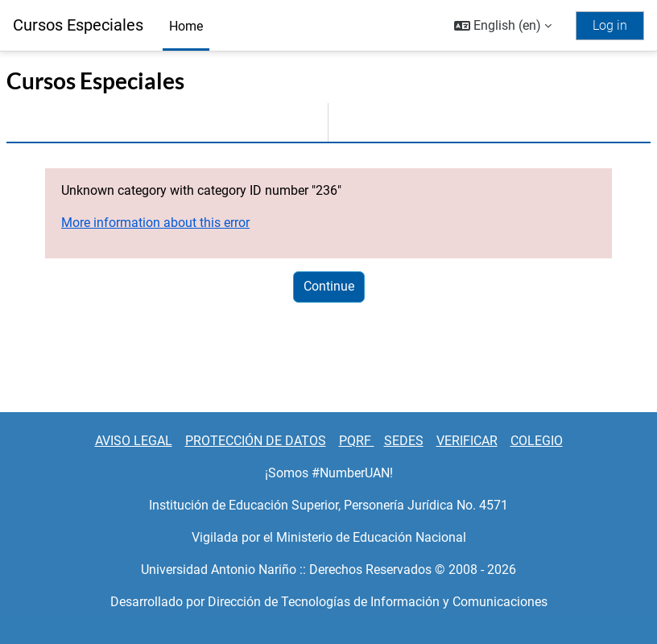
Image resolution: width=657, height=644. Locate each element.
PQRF (357, 441)
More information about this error (155, 223)
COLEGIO (537, 441)
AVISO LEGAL (134, 441)
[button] (503, 26)
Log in (610, 25)
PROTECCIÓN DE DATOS (256, 441)
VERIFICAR (467, 441)
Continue (329, 286)
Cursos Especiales (78, 25)
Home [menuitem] (186, 26)
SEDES (404, 441)
